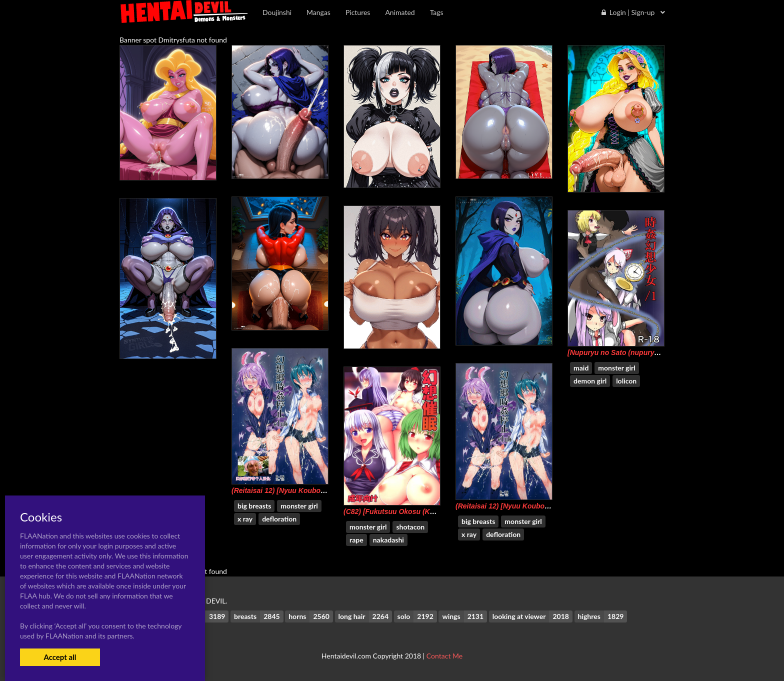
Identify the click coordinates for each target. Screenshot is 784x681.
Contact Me (444, 656)
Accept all (60, 657)
